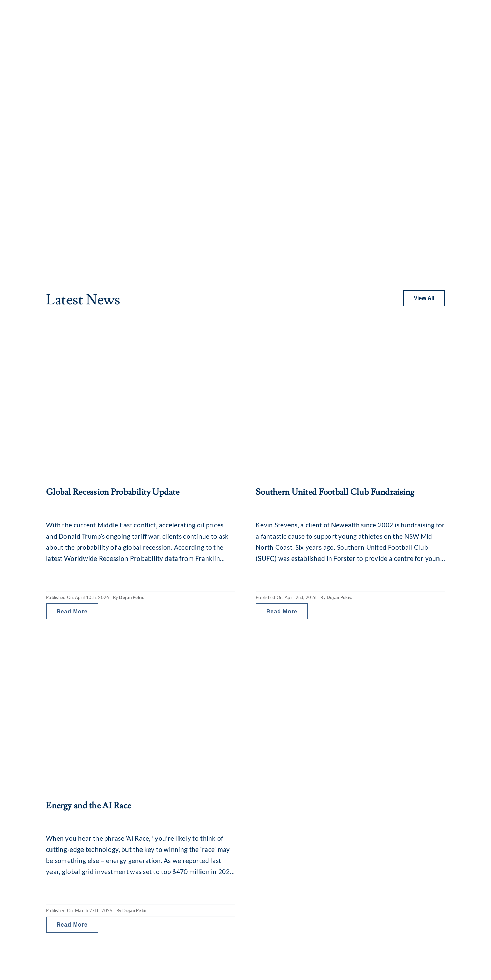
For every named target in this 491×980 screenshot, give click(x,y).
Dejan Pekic (131, 597)
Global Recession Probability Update (113, 492)
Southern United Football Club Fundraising (335, 492)
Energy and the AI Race (88, 806)
